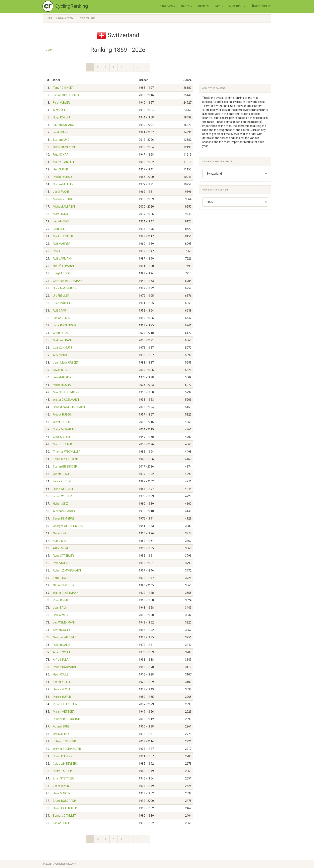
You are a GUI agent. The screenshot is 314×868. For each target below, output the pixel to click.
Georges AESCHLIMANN (68, 526)
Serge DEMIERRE (64, 519)
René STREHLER (63, 556)
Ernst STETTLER (63, 778)
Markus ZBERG (62, 199)
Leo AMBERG (61, 221)
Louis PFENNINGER (65, 325)
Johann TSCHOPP (64, 741)
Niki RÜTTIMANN (63, 266)
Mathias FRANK (63, 340)
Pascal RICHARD (63, 177)
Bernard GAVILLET (64, 816)
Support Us (261, 6)
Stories (203, 6)
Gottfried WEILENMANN (68, 281)
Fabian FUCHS (62, 823)
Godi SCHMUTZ (63, 348)
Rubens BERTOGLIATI (66, 719)
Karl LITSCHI (61, 578)
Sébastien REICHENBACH (69, 407)
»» (146, 67)
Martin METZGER (64, 712)
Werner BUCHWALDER (67, 749)
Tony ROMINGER (63, 88)
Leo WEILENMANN (64, 622)
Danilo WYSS (61, 615)
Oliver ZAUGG (61, 422)
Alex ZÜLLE (60, 110)
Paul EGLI (59, 251)
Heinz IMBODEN (63, 489)
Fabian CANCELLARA (66, 95)
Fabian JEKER (62, 318)
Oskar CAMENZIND (65, 147)
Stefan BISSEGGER (65, 467)
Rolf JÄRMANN (63, 259)
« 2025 (50, 50)
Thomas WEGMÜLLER (67, 452)
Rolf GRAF (59, 311)
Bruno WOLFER (62, 496)
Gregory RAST (62, 333)
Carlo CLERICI (61, 437)
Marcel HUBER (62, 697)
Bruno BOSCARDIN (65, 801)
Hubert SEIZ (60, 504)
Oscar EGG (60, 533)
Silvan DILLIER (62, 370)
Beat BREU (60, 229)
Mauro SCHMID (62, 444)
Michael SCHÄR (63, 385)
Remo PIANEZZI (63, 756)
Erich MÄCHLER (63, 303)
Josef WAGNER (63, 786)
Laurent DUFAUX (63, 125)
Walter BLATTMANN (66, 593)
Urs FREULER (61, 296)
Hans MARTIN (62, 793)
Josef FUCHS (61, 192)
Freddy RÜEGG (62, 415)
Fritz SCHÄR (61, 155)
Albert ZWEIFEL (63, 652)
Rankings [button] (168, 6)
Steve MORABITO (64, 429)
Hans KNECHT (62, 689)
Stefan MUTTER (63, 184)
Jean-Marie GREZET (66, 363)
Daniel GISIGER (62, 377)
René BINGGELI (62, 600)
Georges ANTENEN (65, 637)
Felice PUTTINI (62, 481)
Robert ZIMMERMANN (67, 571)
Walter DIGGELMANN (66, 400)
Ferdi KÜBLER (61, 103)
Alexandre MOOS (64, 511)
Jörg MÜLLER (61, 273)
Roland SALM (61, 645)
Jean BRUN (60, 608)
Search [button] (237, 6)
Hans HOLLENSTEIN (65, 808)
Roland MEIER (62, 563)
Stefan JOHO (61, 630)
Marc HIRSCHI (62, 214)
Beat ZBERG (61, 132)
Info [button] (219, 6)
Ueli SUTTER (61, 734)
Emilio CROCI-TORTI (65, 459)
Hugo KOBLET (62, 117)
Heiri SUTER (60, 169)
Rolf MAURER (62, 244)
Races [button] (187, 6)
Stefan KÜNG (61, 140)
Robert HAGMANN (64, 667)
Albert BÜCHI (61, 355)
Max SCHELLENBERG (66, 392)
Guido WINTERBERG (65, 764)
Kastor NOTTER (63, 682)
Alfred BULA (61, 660)
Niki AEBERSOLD (63, 585)
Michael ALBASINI (64, 207)
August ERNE (61, 726)
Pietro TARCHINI (63, 771)
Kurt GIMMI (60, 541)
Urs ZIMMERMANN (65, 288)
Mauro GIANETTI (63, 162)
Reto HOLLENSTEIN (65, 704)
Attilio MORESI (62, 548)
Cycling (71, 6)
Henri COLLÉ (61, 674)
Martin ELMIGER (63, 236)
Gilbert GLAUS (62, 474)
